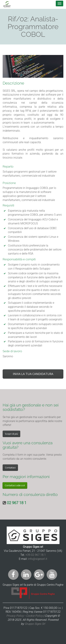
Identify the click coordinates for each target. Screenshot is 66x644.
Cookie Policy (34, 616)
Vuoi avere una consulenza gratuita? (28, 445)
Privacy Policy (15, 616)
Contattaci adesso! (15, 485)
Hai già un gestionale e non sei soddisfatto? (31, 407)
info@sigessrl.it (38, 559)
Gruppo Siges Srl (35, 624)
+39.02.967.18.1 (36, 555)
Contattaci (10, 468)
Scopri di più (11, 434)
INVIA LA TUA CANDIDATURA (33, 374)
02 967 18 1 (17, 503)
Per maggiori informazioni (26, 477)
